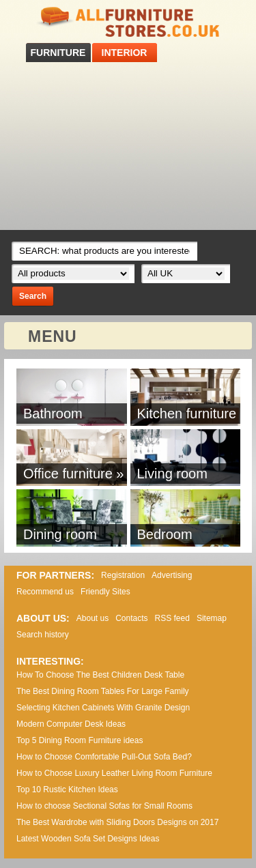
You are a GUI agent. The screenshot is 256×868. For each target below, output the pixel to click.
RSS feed (172, 618)
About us (93, 618)
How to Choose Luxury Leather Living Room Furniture (114, 773)
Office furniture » (73, 474)
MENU (53, 336)
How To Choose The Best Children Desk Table (100, 675)
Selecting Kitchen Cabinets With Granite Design (103, 708)
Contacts (131, 618)
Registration (123, 575)
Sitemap (212, 618)
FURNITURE (58, 53)
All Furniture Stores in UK (128, 22)
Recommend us (45, 592)
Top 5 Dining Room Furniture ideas (80, 740)
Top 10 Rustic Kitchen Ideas (67, 790)
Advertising (172, 575)
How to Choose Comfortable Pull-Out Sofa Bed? (104, 757)
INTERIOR (125, 53)
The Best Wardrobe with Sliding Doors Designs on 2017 (117, 822)
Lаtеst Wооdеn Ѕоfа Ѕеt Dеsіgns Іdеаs (88, 839)
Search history (43, 635)
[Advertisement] (128, 146)
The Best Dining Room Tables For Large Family (103, 691)
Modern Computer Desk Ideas (71, 724)
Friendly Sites (105, 592)
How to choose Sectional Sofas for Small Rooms (104, 806)
